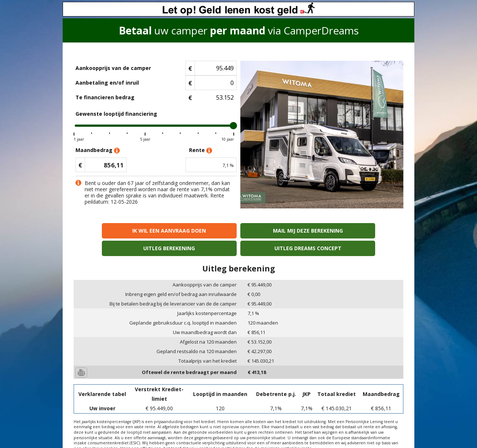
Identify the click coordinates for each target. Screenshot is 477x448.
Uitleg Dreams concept (364, 231)
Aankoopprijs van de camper (113, 68)
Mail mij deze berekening (197, 231)
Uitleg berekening (280, 231)
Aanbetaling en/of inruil (107, 83)
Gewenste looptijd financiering (116, 114)
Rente (201, 150)
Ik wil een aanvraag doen (113, 231)
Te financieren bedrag (105, 97)
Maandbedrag (98, 150)
